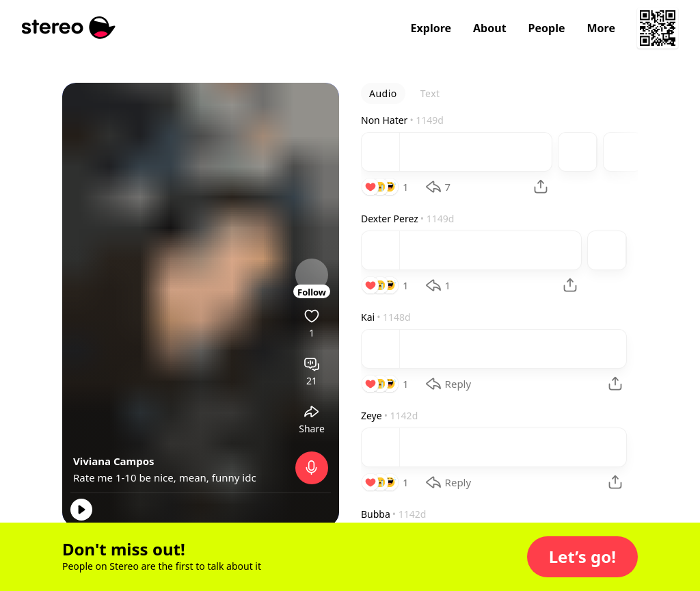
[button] (582, 557)
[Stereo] (69, 28)
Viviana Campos (114, 461)
